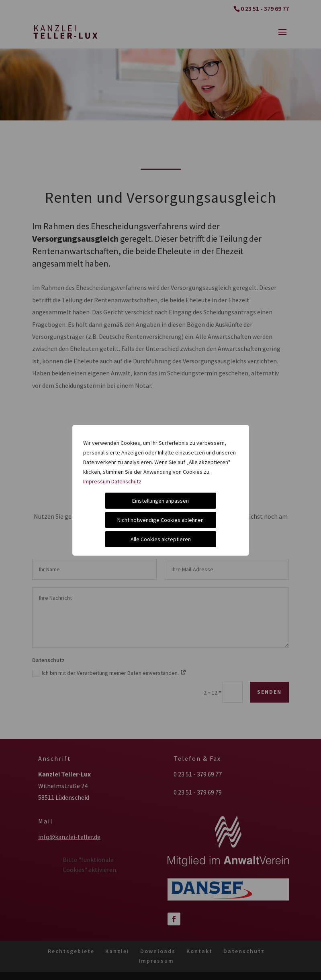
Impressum (97, 481)
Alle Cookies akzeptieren (161, 539)
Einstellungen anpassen (160, 501)
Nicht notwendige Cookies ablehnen (160, 520)
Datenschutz (126, 481)
